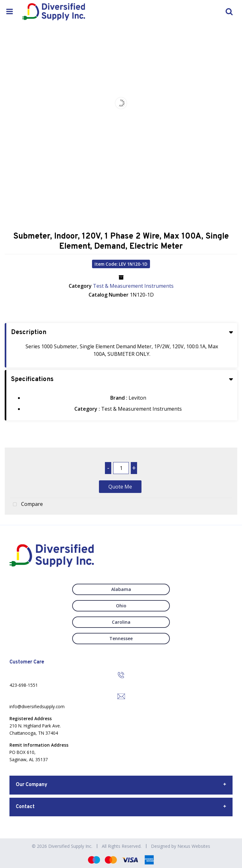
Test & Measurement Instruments (133, 286)
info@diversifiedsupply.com (37, 706)
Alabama (121, 589)
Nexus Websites (194, 846)
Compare (26, 505)
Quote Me (120, 487)
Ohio (121, 606)
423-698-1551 (24, 685)
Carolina (121, 622)
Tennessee (121, 638)
